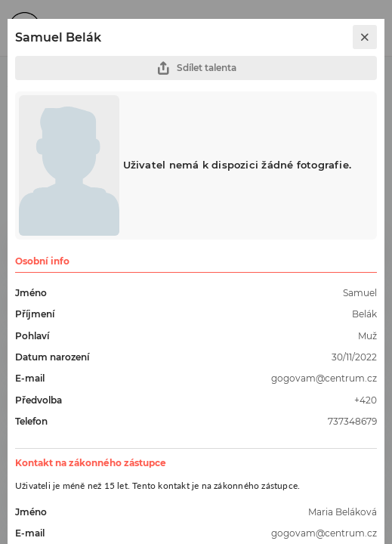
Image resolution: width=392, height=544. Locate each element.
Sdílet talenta (196, 68)
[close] (365, 37)
